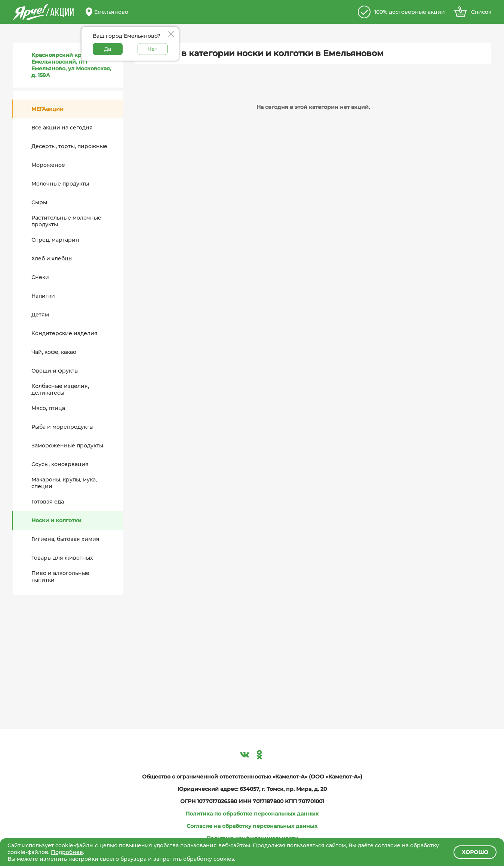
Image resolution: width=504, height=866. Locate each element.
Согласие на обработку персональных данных (252, 826)
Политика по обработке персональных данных (252, 814)
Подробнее (67, 852)
